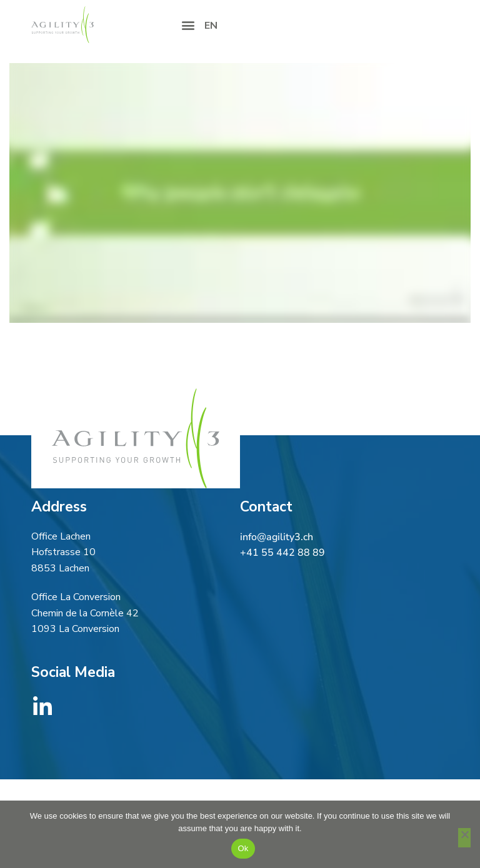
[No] (464, 838)
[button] (188, 25)
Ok (243, 848)
